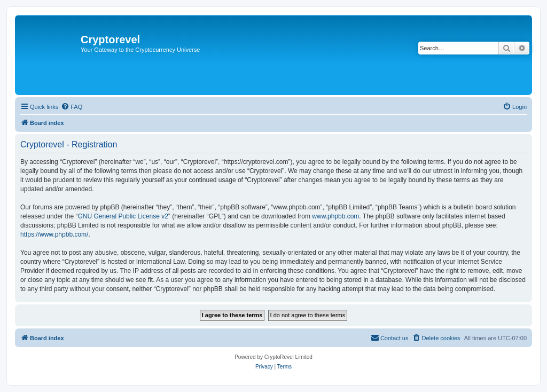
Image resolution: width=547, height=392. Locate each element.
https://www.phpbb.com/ (54, 234)
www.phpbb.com (335, 216)
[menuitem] (72, 107)
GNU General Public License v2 (123, 216)
